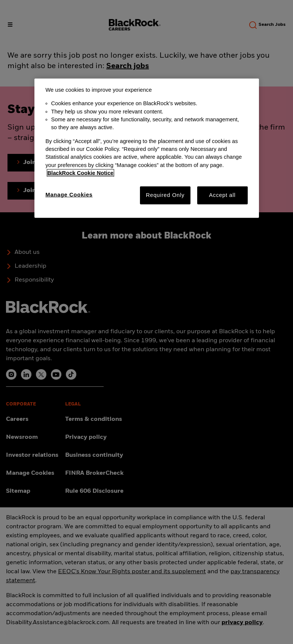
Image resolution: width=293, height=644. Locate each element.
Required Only (165, 195)
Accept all (222, 195)
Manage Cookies (69, 195)
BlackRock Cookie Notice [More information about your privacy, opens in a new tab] (81, 173)
